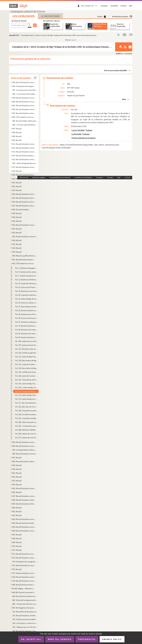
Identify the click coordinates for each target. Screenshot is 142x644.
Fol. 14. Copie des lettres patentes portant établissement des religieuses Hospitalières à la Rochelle (27, 283)
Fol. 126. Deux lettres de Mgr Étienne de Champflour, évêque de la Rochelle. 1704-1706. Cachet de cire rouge (27, 360)
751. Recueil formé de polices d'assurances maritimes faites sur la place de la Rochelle (25, 612)
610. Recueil (17, 140)
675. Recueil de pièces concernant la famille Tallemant (24, 565)
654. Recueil (17, 484)
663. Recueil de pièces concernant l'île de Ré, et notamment (24, 519)
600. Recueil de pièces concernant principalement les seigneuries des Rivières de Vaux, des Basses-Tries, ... (24, 102)
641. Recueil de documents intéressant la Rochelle (24, 260)
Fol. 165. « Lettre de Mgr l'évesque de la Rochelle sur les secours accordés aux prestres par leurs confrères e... (27, 387)
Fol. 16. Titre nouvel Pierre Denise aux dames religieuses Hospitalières (27, 287)
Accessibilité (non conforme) (60, 177)
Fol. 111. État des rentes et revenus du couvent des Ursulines (27, 349)
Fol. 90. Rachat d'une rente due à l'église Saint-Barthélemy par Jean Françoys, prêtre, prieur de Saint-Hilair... (27, 330)
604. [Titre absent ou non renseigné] (24, 117)
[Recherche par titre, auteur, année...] (19, 25)
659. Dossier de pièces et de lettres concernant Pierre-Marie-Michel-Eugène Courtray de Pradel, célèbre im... (24, 504)
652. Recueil (17, 477)
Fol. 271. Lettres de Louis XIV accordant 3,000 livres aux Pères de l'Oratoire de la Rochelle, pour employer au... (27, 438)
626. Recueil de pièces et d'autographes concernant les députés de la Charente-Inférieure (24, 202)
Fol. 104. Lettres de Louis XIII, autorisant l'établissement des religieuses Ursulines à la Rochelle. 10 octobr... (27, 341)
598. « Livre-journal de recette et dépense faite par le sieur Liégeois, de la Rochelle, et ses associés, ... (25, 94)
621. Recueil (17, 182)
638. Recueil (17, 248)
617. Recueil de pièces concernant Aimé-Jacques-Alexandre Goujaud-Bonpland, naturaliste (24, 167)
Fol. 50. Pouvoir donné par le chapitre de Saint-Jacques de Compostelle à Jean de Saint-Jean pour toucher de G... (27, 318)
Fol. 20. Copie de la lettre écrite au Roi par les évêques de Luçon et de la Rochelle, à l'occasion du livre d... (27, 295)
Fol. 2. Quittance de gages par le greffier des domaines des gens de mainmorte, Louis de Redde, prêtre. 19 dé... (27, 268)
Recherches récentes (122, 16)
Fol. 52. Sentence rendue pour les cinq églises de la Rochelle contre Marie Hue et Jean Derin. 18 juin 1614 (27, 322)
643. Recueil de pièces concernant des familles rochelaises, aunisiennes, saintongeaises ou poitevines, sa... (24, 442)
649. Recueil (17, 465)
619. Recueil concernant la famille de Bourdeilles (24, 175)
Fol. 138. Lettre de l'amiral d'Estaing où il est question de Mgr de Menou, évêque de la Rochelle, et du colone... (27, 376)
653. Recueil (17, 481)
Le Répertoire (50, 16)
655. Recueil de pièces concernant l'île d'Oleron (24, 488)
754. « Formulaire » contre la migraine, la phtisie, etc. (25, 623)
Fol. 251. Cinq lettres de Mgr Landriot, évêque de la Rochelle (27, 418)
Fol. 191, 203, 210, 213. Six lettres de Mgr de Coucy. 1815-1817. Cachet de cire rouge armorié (27, 407)
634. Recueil (17, 233)
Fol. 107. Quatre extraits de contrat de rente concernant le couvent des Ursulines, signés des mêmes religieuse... (27, 345)
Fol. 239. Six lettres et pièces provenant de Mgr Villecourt (27, 414)
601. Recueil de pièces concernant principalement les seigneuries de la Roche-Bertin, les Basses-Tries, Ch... (24, 105)
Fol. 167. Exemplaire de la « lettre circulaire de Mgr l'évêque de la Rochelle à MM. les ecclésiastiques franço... (27, 391)
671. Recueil (17, 550)
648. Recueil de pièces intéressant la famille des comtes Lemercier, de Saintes (24, 461)
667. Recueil (17, 535)
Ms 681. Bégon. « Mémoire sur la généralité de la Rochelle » (24, 589)
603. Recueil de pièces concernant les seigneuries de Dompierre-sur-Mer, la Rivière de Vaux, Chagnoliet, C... (24, 113)
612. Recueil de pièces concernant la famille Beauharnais (24, 148)
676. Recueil (17, 569)
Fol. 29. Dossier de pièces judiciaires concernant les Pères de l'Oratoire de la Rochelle (27, 310)
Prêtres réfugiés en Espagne (83, 138)
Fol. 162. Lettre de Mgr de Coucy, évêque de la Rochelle (27, 384)
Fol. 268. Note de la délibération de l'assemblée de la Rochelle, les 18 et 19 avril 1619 (27, 430)
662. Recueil (17, 515)
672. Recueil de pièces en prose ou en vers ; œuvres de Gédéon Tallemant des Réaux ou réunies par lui (24, 554)
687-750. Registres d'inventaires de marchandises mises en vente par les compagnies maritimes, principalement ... (24, 608)
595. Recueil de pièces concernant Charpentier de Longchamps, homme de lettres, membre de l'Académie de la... (24, 82)
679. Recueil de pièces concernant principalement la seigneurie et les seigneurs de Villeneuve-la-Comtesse (24, 581)
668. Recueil (17, 538)
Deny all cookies (60, 639)
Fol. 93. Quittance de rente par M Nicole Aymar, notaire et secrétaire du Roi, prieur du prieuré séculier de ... (27, 333)
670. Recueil (17, 546)
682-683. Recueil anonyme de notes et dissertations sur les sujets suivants (24, 592)
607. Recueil (17, 129)
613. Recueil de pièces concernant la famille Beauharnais (24, 152)
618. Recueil (17, 171)
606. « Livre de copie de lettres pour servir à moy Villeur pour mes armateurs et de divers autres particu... (25, 125)
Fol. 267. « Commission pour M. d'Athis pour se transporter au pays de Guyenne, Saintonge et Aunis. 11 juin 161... (27, 426)
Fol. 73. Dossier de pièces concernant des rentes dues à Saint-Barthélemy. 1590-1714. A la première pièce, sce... (27, 326)
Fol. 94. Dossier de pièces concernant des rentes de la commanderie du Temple (27, 337)
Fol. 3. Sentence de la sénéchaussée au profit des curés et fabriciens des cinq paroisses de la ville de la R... (27, 272)
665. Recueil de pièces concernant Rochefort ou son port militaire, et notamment (24, 527)
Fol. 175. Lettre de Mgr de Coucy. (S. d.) (27, 399)
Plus (124, 99)
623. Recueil (17, 190)
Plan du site (24, 177)
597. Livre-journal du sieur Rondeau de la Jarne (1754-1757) (25, 90)
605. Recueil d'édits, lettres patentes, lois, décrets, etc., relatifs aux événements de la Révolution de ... (25, 121)
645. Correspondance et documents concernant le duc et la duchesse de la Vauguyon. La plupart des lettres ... (25, 450)
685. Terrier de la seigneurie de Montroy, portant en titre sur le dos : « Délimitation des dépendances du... (25, 600)
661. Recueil (17, 511)
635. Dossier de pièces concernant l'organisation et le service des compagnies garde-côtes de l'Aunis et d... (25, 236)
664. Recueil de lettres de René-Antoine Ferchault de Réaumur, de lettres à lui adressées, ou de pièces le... (24, 523)
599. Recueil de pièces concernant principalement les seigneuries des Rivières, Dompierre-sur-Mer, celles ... (24, 98)
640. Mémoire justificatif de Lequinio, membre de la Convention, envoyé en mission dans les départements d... (25, 256)
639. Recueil (17, 252)
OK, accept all (31, 639)
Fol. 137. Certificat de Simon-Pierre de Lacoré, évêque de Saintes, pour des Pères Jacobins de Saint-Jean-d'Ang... (27, 372)
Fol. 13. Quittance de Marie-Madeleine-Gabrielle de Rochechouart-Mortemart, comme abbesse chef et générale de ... (27, 280)
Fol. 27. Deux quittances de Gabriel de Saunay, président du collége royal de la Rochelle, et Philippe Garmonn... (27, 307)
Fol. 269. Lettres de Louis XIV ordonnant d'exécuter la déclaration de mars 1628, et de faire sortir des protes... (27, 434)
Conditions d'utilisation (83, 177)
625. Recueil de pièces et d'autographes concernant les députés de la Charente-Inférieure (24, 198)
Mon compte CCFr (89, 6)
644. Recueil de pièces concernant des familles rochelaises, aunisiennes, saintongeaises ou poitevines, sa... (24, 446)
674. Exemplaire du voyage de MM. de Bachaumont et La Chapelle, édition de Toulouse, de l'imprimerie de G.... (25, 562)
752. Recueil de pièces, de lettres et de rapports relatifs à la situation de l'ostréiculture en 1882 (25, 615)
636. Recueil (17, 240)
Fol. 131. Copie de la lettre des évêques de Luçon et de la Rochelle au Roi (27, 364)
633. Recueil (17, 229)
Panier (102, 16)
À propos (104, 6)
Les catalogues (24, 16)
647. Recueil (17, 458)
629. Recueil (17, 213)
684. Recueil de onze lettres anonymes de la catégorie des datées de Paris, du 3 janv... (25, 596)
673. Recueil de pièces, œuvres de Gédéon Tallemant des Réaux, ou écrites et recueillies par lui (24, 558)
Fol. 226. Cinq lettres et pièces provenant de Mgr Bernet (27, 411)
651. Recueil (17, 473)
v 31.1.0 (127, 177)
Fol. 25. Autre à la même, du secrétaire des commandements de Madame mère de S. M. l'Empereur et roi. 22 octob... (27, 303)
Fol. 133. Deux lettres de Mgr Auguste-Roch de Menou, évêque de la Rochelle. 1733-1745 (27, 368)
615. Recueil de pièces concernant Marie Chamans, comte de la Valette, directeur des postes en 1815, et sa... (24, 159)
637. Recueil (17, 244)
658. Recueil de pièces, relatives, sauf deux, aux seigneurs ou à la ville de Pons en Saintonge (24, 500)
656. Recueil (17, 492)
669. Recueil (17, 542)
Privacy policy (112, 639)
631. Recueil (17, 221)
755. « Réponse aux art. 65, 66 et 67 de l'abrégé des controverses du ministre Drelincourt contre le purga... (25, 627)
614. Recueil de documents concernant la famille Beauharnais (24, 156)
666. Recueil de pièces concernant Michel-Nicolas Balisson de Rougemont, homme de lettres (24, 531)
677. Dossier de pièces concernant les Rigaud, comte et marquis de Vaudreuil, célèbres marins (24, 573)
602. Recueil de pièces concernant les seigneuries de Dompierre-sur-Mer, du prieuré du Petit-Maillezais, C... (24, 109)
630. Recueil (17, 217)
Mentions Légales (39, 177)
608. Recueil (17, 132)
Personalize (87, 639)
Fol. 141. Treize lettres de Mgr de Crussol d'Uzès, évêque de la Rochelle (27, 380)
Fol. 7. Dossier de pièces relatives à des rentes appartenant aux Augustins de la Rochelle (27, 276)
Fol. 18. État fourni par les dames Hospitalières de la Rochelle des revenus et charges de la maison (27, 291)
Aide (131, 6)
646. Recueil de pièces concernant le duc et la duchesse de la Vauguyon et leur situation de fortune (25, 454)
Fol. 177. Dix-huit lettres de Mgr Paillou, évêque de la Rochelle (27, 403)
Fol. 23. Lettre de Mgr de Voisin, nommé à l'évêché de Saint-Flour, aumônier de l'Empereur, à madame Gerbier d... (27, 299)
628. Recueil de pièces (21, 209)
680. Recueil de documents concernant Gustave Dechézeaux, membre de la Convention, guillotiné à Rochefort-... (24, 585)
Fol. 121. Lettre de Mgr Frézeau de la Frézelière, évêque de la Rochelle (27, 357)
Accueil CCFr (14, 35)
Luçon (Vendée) (78, 130)
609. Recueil (17, 136)
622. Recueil (17, 186)
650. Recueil (17, 469)
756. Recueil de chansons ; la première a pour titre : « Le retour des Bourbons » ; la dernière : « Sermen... (25, 631)
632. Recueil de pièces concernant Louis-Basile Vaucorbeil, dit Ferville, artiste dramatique (24, 225)
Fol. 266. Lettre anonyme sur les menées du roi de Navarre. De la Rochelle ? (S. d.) (27, 422)
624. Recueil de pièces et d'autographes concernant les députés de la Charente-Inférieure (24, 194)
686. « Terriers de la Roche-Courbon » (25, 604)
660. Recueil (17, 508)
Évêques (86, 134)
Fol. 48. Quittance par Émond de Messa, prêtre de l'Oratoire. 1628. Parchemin (27, 314)
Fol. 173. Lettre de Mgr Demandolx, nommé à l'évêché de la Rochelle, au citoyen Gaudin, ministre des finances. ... (27, 395)
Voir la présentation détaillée (116, 70)
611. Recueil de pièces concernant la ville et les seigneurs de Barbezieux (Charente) (24, 144)
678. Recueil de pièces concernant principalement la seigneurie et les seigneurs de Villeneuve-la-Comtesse (24, 577)
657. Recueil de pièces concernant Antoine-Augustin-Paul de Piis (24, 496)
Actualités (114, 6)
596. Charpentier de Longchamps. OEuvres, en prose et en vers (24, 86)
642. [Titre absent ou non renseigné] (24, 263)
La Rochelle (76, 134)
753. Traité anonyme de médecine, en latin (25, 619)
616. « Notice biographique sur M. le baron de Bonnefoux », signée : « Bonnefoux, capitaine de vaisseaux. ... (25, 163)
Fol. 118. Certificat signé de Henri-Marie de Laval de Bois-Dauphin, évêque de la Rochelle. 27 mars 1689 (27, 353)
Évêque (89, 130)
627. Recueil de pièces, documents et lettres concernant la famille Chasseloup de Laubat (24, 206)
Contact (123, 6)
